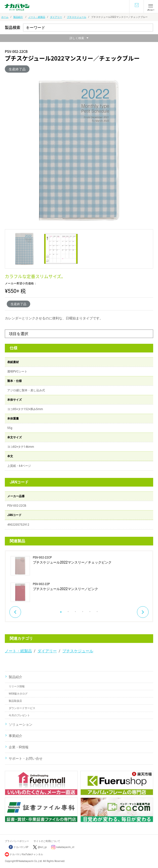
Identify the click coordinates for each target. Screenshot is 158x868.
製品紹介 (18, 17)
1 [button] (61, 610)
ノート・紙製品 (37, 17)
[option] (79, 579)
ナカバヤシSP (18, 847)
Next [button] (143, 612)
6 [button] (97, 610)
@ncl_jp (42, 847)
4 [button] (83, 610)
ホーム (5, 17)
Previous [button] (15, 612)
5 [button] (90, 610)
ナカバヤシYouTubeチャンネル (26, 854)
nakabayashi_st (65, 847)
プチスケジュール (77, 17)
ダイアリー (56, 17)
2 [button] (68, 610)
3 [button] (75, 610)
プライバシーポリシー (17, 841)
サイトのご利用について (47, 841)
